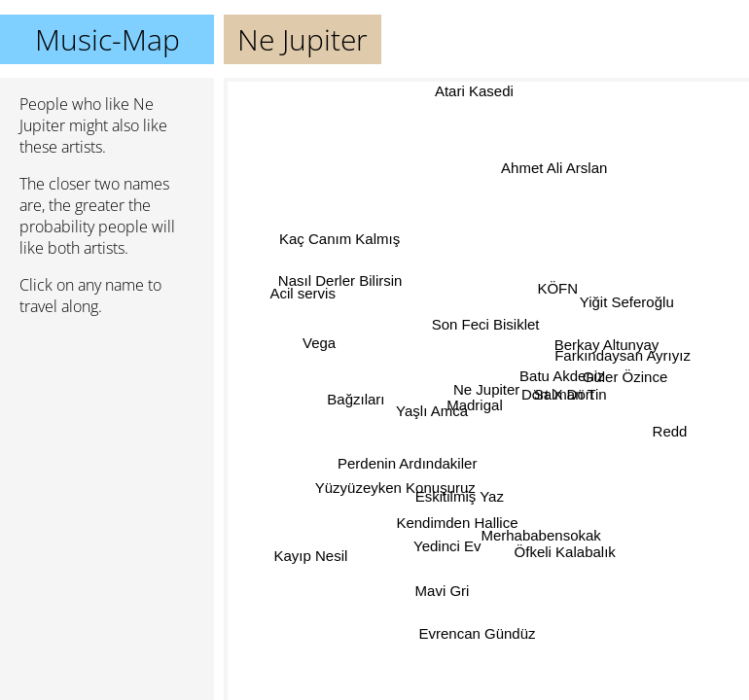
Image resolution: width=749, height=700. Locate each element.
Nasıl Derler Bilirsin (340, 279)
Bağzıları (355, 397)
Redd (670, 425)
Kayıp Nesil (311, 558)
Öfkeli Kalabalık (566, 552)
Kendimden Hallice (456, 522)
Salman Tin (570, 395)
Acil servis (302, 299)
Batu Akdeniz (561, 378)
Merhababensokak (541, 535)
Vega (319, 346)
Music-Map (107, 39)
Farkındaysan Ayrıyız (624, 358)
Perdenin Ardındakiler (406, 462)
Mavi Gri (445, 592)
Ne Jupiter (486, 389)
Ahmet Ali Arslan (552, 167)
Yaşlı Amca (432, 411)
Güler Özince (625, 378)
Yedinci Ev (447, 547)
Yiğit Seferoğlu (627, 302)
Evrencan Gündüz (477, 633)
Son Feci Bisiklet (496, 322)
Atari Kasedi (477, 91)
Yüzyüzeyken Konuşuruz (394, 483)
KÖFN (552, 287)
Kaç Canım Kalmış (340, 236)
